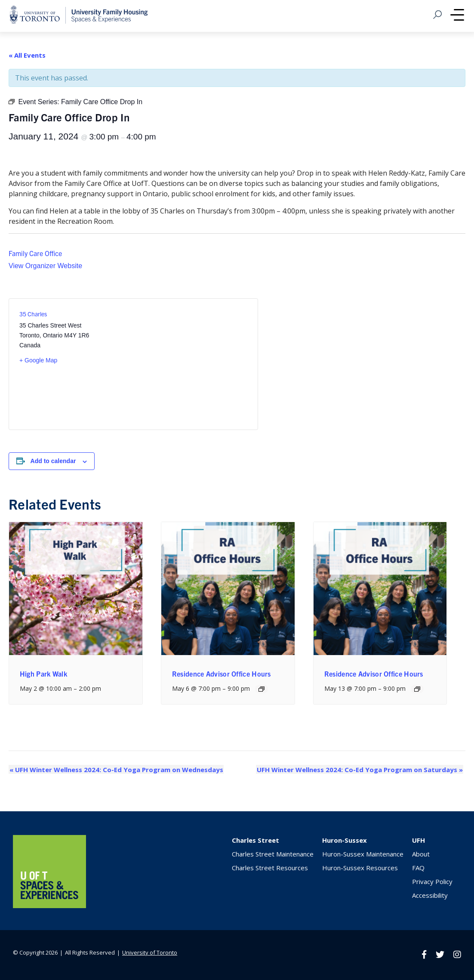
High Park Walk (43, 674)
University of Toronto (150, 952)
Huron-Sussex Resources (360, 868)
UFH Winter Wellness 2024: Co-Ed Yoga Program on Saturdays (360, 770)
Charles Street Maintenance (273, 854)
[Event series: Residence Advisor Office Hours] (262, 689)
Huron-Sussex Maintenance (363, 854)
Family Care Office (35, 253)
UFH (419, 840)
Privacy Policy (432, 881)
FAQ (418, 868)
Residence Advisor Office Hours (222, 674)
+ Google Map (38, 360)
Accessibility (430, 895)
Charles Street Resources (270, 868)
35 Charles (33, 314)
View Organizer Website (45, 266)
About (421, 854)
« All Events (27, 55)
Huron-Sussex (345, 840)
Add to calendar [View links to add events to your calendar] (53, 461)
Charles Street (255, 840)
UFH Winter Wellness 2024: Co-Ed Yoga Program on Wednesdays (115, 770)
